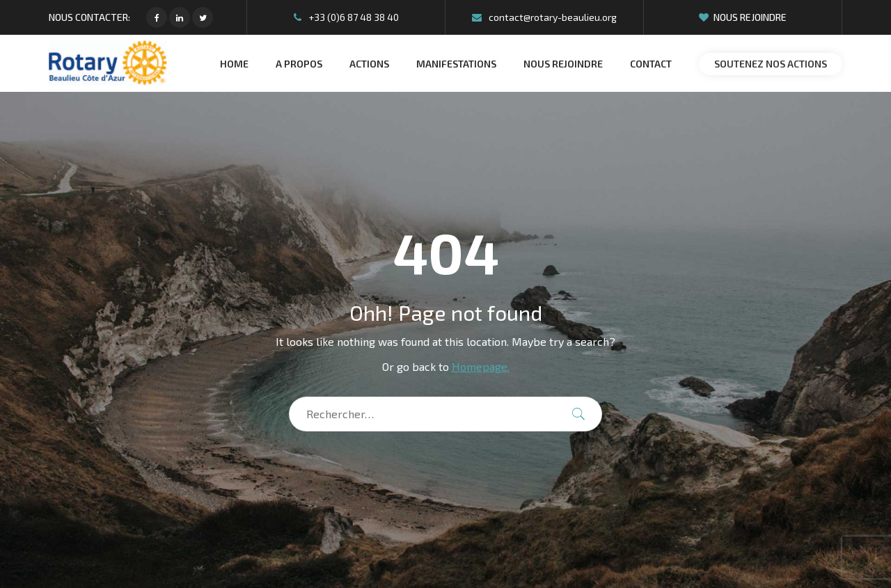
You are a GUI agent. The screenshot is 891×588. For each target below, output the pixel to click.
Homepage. (481, 366)
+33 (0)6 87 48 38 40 (346, 17)
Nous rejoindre (743, 17)
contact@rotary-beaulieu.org (544, 17)
